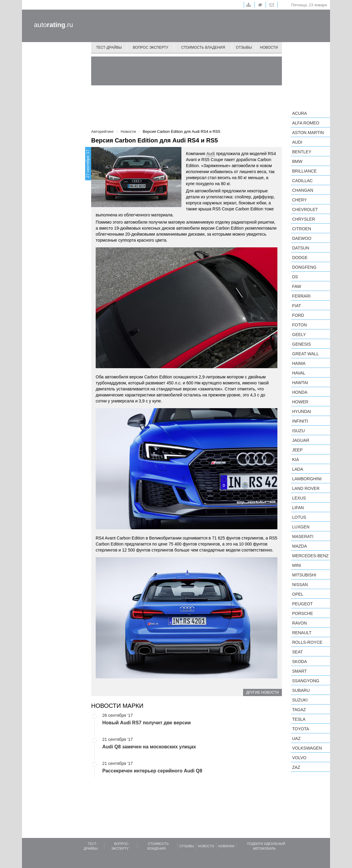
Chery (300, 200)
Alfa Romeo (306, 123)
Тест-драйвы (109, 47)
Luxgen (301, 527)
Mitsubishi (304, 575)
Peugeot (302, 604)
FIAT (296, 306)
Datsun (301, 248)
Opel (298, 594)
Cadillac (302, 181)
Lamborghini (307, 479)
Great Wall (305, 354)
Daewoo (302, 238)
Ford (298, 315)
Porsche (303, 613)
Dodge (300, 258)
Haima (299, 363)
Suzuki (300, 700)
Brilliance (304, 171)
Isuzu (298, 431)
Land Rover (306, 488)
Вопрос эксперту (151, 47)
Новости (269, 47)
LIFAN (298, 508)
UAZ (296, 738)
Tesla (299, 719)
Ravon (300, 623)
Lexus (299, 498)
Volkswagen (307, 748)
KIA (296, 460)
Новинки (226, 846)
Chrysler (304, 219)
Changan (303, 190)
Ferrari (301, 296)
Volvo (299, 758)
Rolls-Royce (307, 642)
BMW (297, 161)
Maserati (303, 536)
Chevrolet (305, 209)
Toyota (301, 729)
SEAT (298, 652)
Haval (299, 373)
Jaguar (301, 440)
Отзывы (244, 47)
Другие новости (262, 692)
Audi (211, 154)
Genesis (301, 344)
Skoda (300, 662)
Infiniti (300, 421)
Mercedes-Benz (310, 556)
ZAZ (296, 767)
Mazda (300, 546)
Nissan (300, 585)
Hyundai (302, 411)
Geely (299, 335)
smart (300, 671)
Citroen (302, 229)
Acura (300, 113)
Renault (302, 633)
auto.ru (54, 25)
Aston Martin (308, 133)
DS (295, 277)
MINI (297, 565)
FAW (297, 286)
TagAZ (299, 710)
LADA (298, 469)
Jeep (297, 450)
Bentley (302, 152)
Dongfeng (304, 267)
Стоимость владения (203, 47)
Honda (300, 392)
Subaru (301, 690)
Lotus (299, 517)
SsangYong (306, 681)
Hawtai (300, 383)
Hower (300, 402)
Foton (300, 325)
